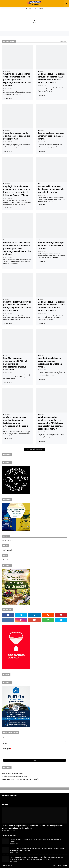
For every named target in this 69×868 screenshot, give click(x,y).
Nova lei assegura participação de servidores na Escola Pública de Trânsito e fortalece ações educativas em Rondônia (37, 849)
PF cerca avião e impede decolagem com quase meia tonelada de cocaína (51, 189)
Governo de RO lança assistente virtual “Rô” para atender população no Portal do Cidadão (36, 841)
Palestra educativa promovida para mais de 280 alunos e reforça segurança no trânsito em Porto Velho (17, 306)
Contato (65, 865)
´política (7, 355)
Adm (5, 831)
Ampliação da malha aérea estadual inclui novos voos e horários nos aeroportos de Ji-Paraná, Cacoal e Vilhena (17, 191)
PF (39, 184)
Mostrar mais (63, 41)
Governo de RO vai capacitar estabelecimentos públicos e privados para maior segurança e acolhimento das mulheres (17, 80)
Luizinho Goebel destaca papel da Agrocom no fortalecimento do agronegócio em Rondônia (16, 422)
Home (54, 865)
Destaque (7, 71)
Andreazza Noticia (17, 865)
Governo (41, 240)
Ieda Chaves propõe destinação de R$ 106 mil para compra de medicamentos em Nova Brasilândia (15, 364)
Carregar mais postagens (35, 449)
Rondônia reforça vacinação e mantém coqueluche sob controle (51, 136)
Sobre (59, 865)
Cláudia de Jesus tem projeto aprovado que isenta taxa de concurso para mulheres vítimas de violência (51, 78)
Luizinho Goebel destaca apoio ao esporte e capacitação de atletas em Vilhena (50, 362)
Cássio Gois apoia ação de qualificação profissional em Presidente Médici (17, 136)
